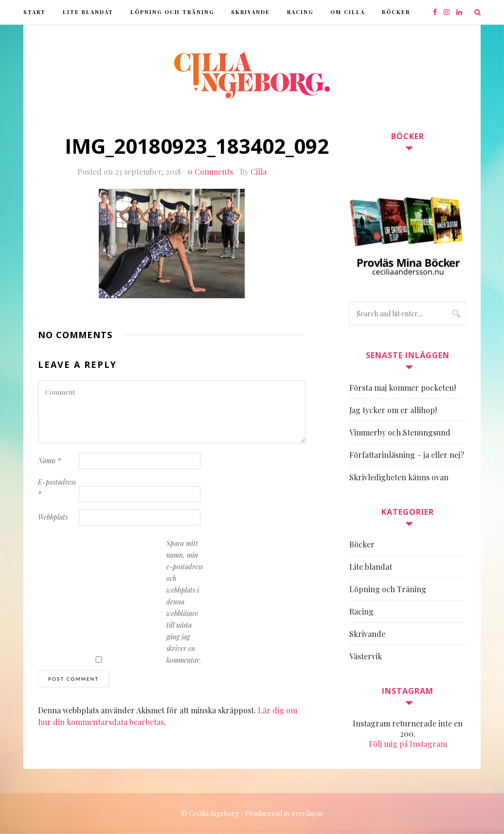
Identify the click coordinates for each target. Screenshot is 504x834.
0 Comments (210, 172)
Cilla (259, 172)
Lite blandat (88, 12)
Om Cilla (348, 12)
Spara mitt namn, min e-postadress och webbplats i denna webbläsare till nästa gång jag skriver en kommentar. (185, 602)
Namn (49, 461)
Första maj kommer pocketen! (403, 388)
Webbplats (53, 517)
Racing (300, 12)
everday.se (308, 813)
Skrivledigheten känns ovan (399, 477)
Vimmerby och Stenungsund (400, 432)
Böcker (396, 12)
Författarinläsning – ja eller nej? (407, 455)
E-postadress (57, 488)
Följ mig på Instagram (408, 744)
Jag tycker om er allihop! (393, 410)
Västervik (366, 656)
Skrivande (251, 12)
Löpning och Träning (172, 12)
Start (35, 12)
